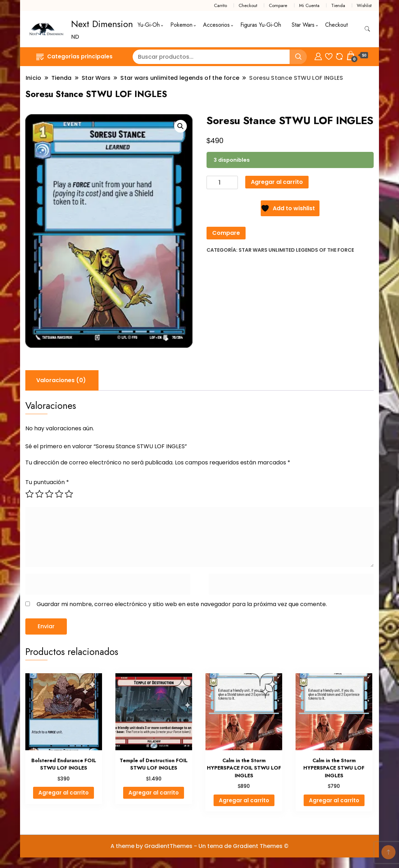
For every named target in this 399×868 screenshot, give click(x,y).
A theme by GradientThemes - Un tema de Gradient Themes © (199, 846)
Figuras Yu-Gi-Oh (261, 25)
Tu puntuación (47, 482)
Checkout (248, 5)
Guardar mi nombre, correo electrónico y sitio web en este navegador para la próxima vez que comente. (182, 604)
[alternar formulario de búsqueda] (367, 29)
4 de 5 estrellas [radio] (59, 494)
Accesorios (216, 25)
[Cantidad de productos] (222, 183)
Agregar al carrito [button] (64, 793)
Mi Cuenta (309, 5)
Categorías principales (74, 56)
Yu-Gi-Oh (149, 25)
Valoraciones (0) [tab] (61, 380)
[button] (180, 126)
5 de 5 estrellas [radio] (69, 494)
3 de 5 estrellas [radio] (49, 494)
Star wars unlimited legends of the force (296, 250)
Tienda (338, 5)
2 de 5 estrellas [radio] (39, 494)
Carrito (220, 5)
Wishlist (364, 5)
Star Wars (303, 25)
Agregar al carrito (277, 182)
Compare (278, 5)
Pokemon (181, 25)
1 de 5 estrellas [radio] (30, 494)
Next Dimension (102, 24)
